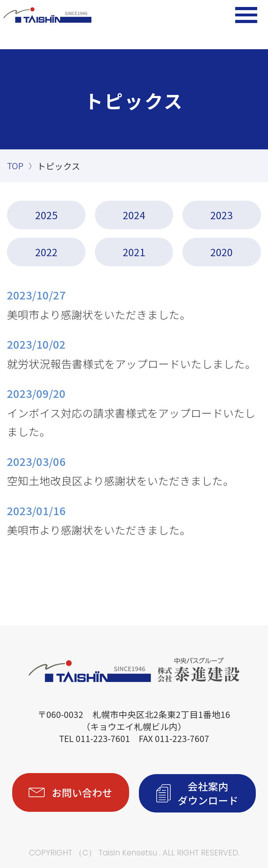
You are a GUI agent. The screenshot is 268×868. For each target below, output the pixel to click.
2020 (222, 252)
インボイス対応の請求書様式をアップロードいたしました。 (134, 411)
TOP (15, 165)
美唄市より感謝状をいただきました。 (134, 303)
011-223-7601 (103, 738)
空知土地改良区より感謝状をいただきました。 (134, 469)
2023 (222, 214)
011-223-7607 (182, 738)
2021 (134, 252)
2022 (46, 252)
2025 (46, 214)
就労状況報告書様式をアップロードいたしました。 (134, 353)
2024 (134, 214)
